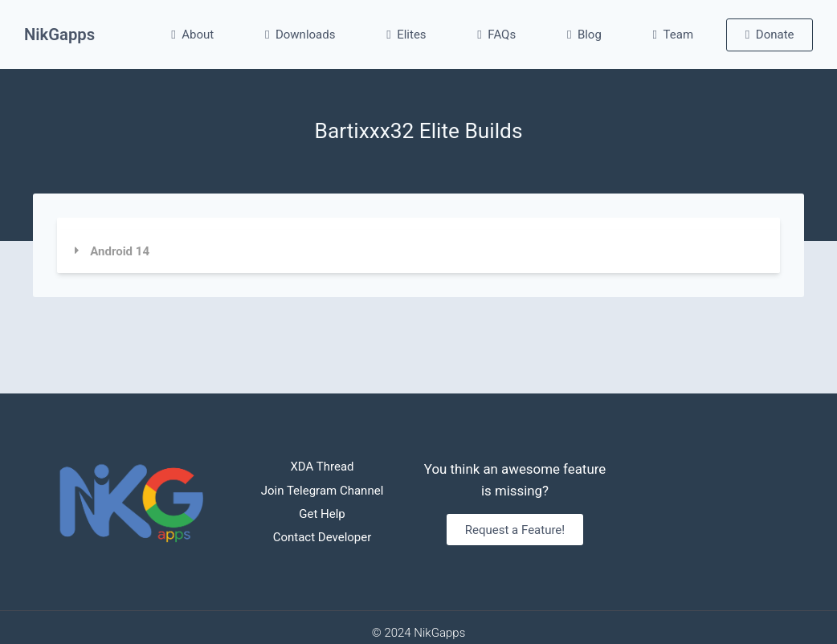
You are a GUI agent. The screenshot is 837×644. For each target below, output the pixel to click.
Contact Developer (323, 537)
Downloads (300, 35)
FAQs (496, 35)
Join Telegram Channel (323, 491)
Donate (770, 35)
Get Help (322, 514)
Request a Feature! (515, 530)
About (192, 35)
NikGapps (59, 35)
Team (673, 35)
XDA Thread (322, 467)
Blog (584, 35)
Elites (406, 35)
